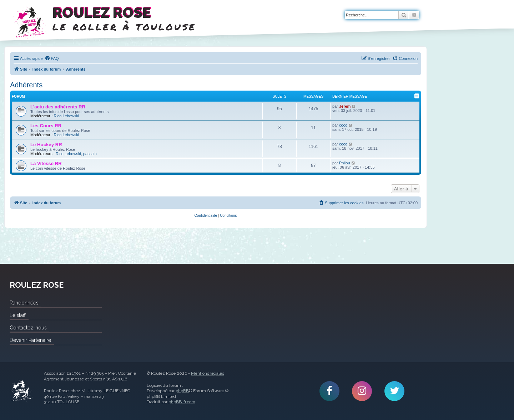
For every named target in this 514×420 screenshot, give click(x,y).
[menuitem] (52, 58)
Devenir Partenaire (30, 340)
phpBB (182, 391)
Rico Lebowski (66, 116)
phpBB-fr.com (182, 402)
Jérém (345, 106)
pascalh (90, 154)
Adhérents (26, 85)
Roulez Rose (21, 391)
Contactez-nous (28, 328)
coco (343, 125)
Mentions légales (208, 373)
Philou (345, 163)
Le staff (18, 315)
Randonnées (24, 303)
